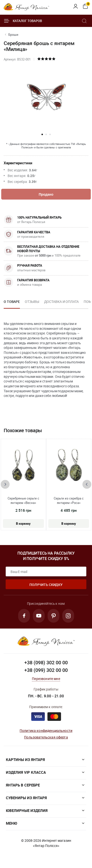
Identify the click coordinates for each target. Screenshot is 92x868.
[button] (42, 134)
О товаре (12, 302)
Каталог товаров (23, 21)
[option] (12, 303)
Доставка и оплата (61, 302)
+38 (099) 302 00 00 (46, 670)
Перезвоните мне (46, 679)
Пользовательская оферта (46, 737)
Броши (13, 35)
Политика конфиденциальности (46, 731)
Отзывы (32, 302)
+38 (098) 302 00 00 (46, 662)
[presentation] (5, 484)
